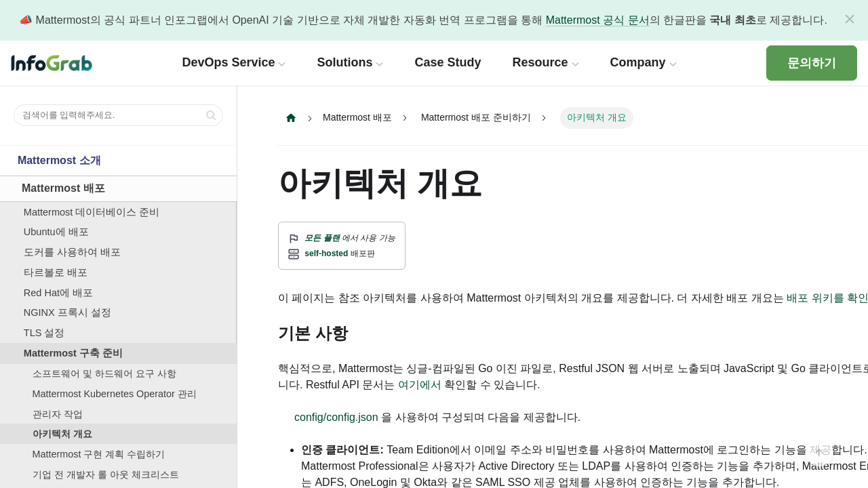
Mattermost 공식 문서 (598, 20)
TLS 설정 (44, 333)
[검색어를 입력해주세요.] (118, 115)
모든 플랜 (322, 238)
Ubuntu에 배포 (56, 232)
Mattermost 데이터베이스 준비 (92, 212)
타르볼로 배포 (56, 272)
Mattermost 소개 (59, 160)
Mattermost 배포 (63, 188)
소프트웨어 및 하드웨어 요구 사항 (104, 373)
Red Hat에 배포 (58, 293)
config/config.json (336, 417)
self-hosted (326, 253)
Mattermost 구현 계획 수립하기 (99, 454)
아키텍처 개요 (62, 434)
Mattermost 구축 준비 (73, 353)
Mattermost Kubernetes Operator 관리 (115, 394)
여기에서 (420, 385)
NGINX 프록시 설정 (67, 312)
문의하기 (812, 63)
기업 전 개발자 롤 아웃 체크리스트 (106, 474)
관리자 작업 (58, 414)
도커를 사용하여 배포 (72, 252)
